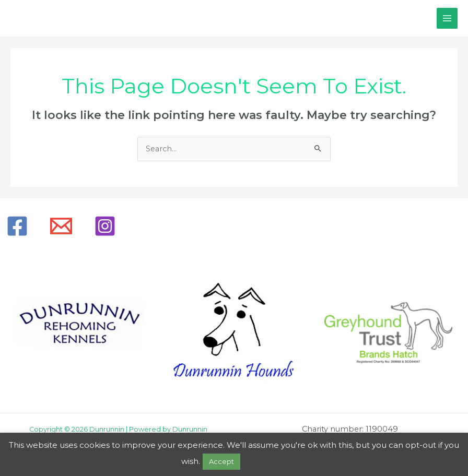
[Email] (61, 226)
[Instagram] (105, 226)
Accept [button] (221, 461)
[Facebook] (17, 226)
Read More (265, 461)
